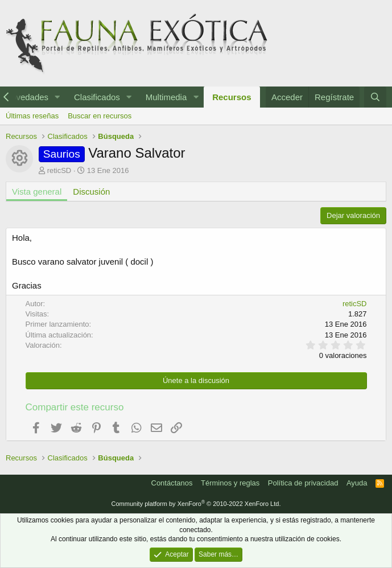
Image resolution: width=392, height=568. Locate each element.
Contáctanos (172, 483)
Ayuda (357, 483)
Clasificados (97, 97)
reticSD (59, 170)
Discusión (91, 192)
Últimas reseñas (32, 116)
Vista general (37, 192)
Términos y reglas (230, 483)
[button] (57, 97)
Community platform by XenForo (196, 504)
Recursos (232, 97)
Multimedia (166, 97)
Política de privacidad (303, 483)
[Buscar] (375, 97)
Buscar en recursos (100, 116)
